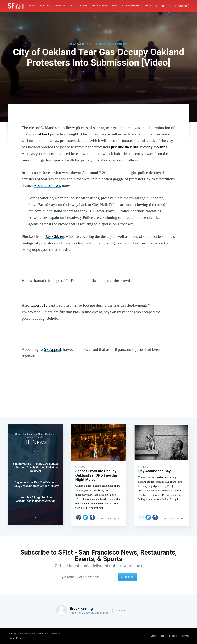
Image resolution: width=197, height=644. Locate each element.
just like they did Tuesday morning (139, 147)
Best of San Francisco (48, 634)
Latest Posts (157, 636)
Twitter (185, 636)
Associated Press (47, 185)
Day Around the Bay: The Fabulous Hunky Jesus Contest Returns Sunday (36, 483)
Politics (45, 6)
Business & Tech (64, 6)
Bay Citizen (54, 236)
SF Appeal (52, 349)
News (33, 6)
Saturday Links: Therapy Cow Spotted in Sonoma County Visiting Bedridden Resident (36, 466)
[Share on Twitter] (85, 516)
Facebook (173, 636)
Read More (121, 611)
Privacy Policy (15, 638)
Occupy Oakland (35, 134)
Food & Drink (100, 6)
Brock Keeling (118, 45)
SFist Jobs (29, 634)
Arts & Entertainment (126, 6)
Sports (83, 6)
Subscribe (182, 6)
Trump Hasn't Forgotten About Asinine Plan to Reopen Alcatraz (36, 497)
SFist (11, 634)
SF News (100, 45)
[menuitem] (33, 6)
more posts (84, 613)
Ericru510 (39, 305)
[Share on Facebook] (92, 516)
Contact (149, 6)
